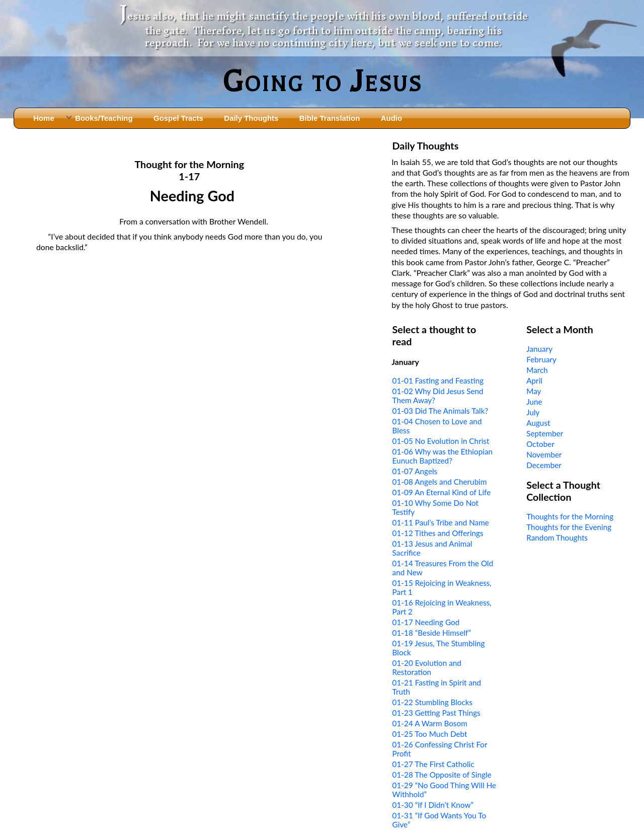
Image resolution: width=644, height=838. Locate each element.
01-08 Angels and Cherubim (440, 482)
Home (44, 118)
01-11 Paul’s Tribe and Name (441, 522)
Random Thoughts (557, 538)
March (537, 370)
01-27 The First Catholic (433, 764)
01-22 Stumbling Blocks (433, 702)
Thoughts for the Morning (570, 516)
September (545, 433)
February (541, 359)
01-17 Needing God (426, 622)
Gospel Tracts (178, 118)
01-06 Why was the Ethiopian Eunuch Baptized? (442, 456)
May (534, 391)
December (544, 465)
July (533, 412)
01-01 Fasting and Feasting (438, 380)
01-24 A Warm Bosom (430, 723)
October (540, 444)
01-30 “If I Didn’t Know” (433, 805)
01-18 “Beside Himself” (432, 633)
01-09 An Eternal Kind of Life (442, 492)
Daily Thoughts (251, 118)
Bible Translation (330, 118)
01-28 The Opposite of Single (442, 775)
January (539, 349)
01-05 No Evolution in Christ (441, 441)
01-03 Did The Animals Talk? (440, 411)
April (534, 380)
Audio (391, 118)
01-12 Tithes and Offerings (438, 533)
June (534, 402)
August (538, 423)
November (544, 454)
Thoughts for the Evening (569, 527)
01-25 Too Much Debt (430, 734)
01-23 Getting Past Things (436, 713)
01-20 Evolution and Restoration (427, 667)
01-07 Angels (415, 471)
